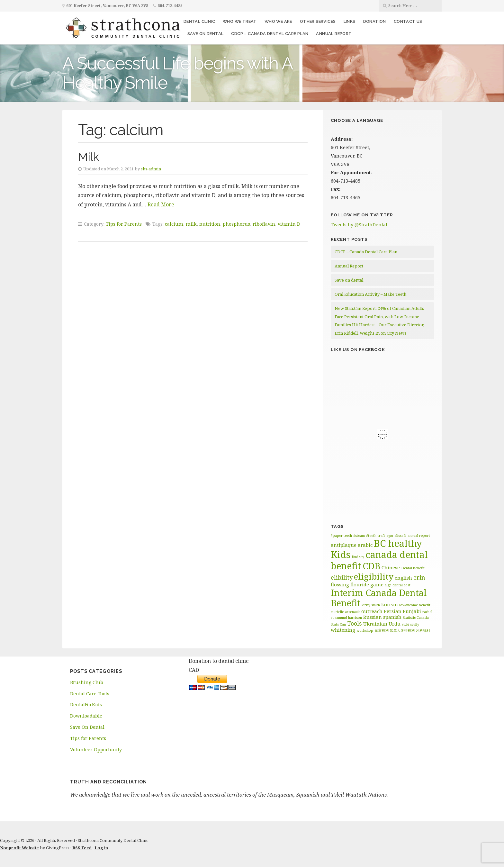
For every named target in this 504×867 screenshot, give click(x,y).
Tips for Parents (124, 224)
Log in (101, 848)
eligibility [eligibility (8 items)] (374, 576)
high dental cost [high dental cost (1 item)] (398, 585)
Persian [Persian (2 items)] (393, 611)
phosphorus (236, 224)
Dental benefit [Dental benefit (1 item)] (413, 568)
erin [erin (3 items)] (419, 577)
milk (191, 224)
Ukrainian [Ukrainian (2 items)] (375, 624)
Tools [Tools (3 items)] (355, 623)
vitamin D (289, 224)
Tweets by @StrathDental (359, 225)
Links (350, 21)
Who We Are (278, 21)
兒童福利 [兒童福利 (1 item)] (382, 630)
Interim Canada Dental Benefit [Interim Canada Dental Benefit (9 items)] (379, 598)
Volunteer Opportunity (96, 750)
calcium (174, 224)
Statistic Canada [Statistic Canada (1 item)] (416, 618)
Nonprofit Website (19, 848)
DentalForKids (86, 704)
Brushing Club (87, 682)
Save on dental (206, 34)
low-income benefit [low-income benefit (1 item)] (415, 605)
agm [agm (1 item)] (390, 536)
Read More (161, 204)
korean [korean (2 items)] (390, 604)
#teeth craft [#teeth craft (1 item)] (376, 536)
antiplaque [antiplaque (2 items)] (344, 545)
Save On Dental (87, 727)
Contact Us (408, 21)
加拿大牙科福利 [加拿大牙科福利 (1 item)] (402, 630)
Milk (88, 157)
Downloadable (86, 716)
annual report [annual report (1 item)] (419, 536)
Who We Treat (240, 21)
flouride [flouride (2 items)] (360, 584)
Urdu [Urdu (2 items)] (395, 624)
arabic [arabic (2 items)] (365, 545)
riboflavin (264, 224)
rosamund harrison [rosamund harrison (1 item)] (346, 618)
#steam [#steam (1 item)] (359, 536)
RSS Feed (82, 848)
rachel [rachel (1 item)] (427, 612)
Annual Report (334, 34)
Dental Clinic (199, 21)
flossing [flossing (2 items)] (340, 584)
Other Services (318, 21)
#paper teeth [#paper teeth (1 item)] (341, 536)
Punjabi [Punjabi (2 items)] (412, 611)
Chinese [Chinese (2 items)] (391, 567)
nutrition (210, 224)
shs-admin (151, 169)
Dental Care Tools (90, 694)
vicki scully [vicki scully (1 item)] (410, 624)
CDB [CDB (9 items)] (371, 566)
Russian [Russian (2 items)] (373, 617)
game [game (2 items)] (377, 584)
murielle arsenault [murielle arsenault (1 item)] (345, 612)
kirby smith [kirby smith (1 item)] (371, 605)
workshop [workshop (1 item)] (365, 630)
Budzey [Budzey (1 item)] (358, 557)
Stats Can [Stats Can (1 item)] (338, 624)
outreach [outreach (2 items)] (372, 611)
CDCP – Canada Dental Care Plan (270, 34)
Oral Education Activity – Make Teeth (370, 294)
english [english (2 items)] (403, 578)
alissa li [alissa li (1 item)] (400, 536)
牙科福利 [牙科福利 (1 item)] (423, 630)
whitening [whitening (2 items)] (343, 630)
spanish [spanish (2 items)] (392, 617)
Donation (375, 21)
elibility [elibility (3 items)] (342, 577)
